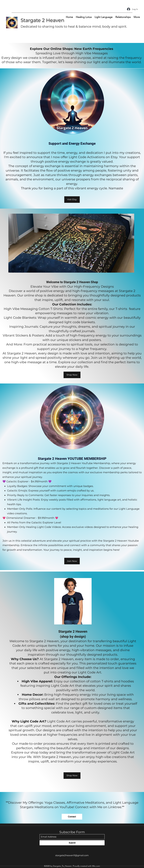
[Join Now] (72, 561)
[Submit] (72, 843)
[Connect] (72, 817)
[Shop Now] (72, 375)
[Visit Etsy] (72, 200)
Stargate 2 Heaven (42, 20)
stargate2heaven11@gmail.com (72, 855)
